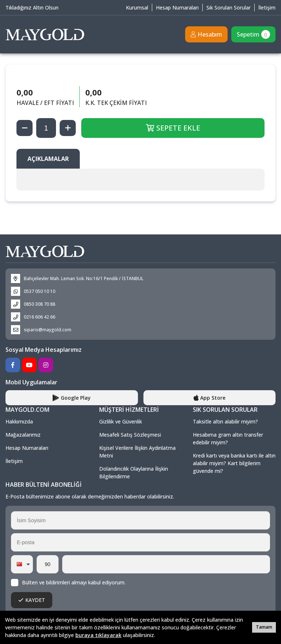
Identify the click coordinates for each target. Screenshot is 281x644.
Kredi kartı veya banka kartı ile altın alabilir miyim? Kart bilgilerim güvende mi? (234, 463)
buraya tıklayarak (98, 635)
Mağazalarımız (23, 435)
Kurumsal (137, 7)
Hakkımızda (19, 421)
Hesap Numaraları (177, 7)
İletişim (267, 7)
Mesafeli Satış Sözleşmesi (130, 435)
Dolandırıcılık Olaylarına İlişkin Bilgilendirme (134, 472)
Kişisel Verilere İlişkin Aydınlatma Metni (137, 452)
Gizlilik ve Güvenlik (121, 421)
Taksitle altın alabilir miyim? (225, 421)
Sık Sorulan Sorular (228, 7)
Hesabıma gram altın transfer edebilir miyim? (228, 438)
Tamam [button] (264, 627)
